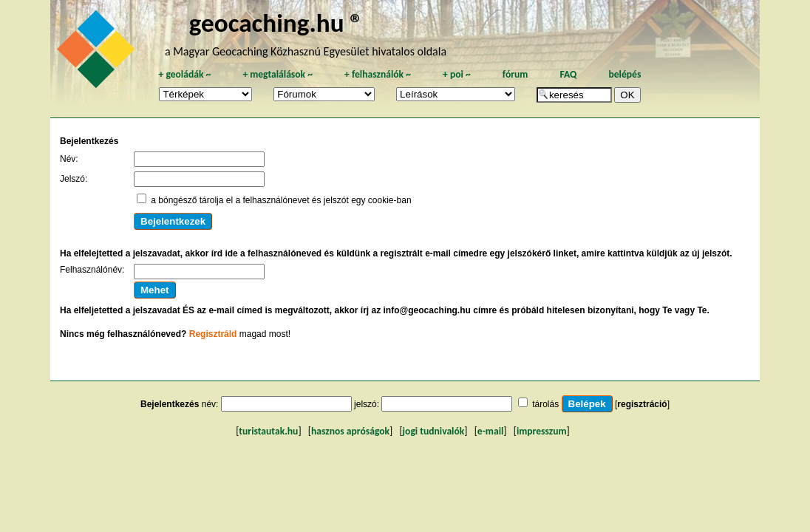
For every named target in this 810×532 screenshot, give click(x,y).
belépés (624, 74)
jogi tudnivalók (434, 431)
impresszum (542, 431)
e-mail (490, 431)
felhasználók (378, 74)
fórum (515, 74)
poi (457, 74)
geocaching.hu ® (276, 23)
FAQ (568, 74)
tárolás (545, 404)
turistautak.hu (268, 431)
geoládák (184, 74)
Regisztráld (213, 334)
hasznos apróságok (350, 431)
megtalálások (278, 74)
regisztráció (642, 404)
